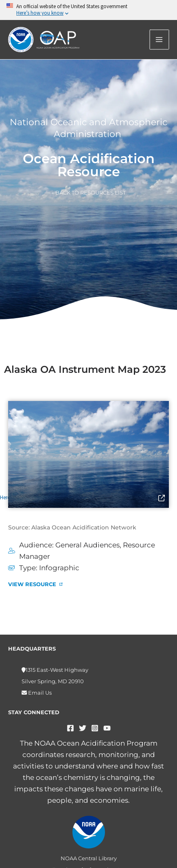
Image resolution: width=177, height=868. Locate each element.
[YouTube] (107, 728)
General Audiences (87, 545)
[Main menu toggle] (160, 40)
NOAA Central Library (89, 858)
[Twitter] (83, 728)
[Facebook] (70, 728)
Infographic (59, 568)
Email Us (39, 693)
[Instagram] (95, 728)
